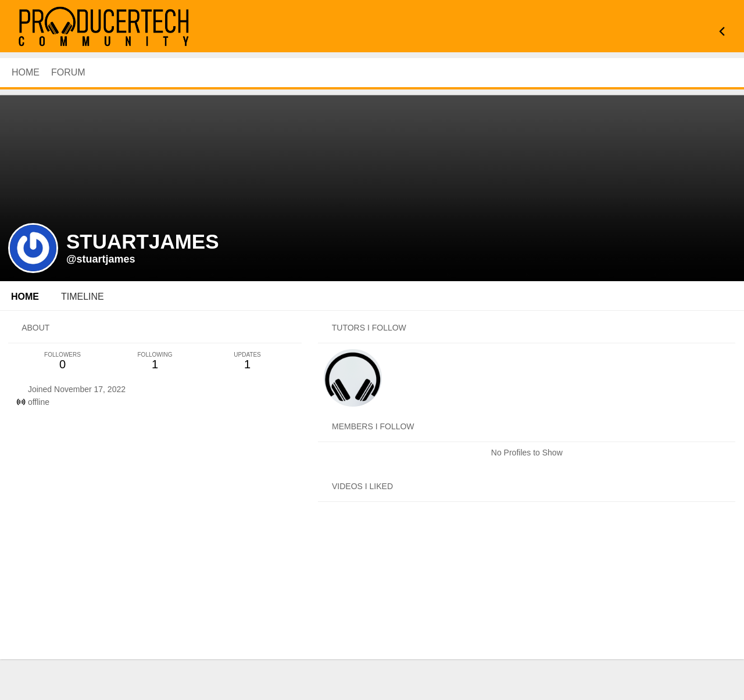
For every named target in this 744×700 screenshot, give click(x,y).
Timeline (83, 297)
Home (25, 297)
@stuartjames (101, 259)
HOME (26, 72)
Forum (68, 72)
